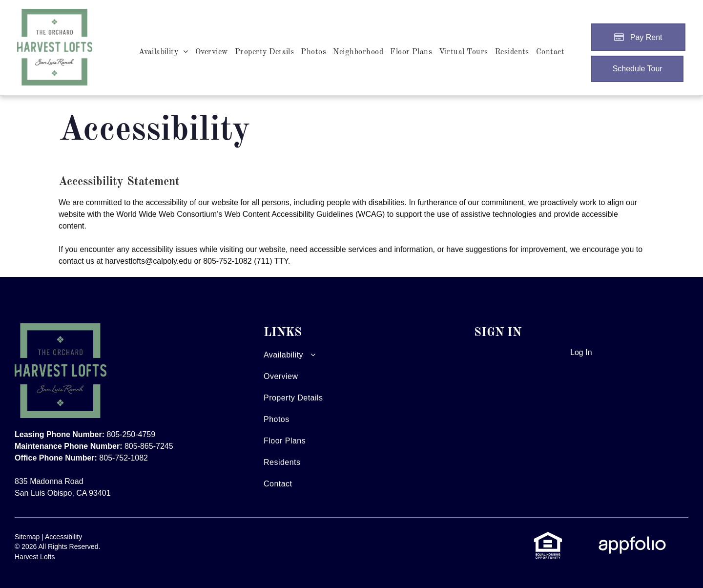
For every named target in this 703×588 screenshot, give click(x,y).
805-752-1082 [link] (227, 261)
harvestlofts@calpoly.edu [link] (148, 261)
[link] (548, 536)
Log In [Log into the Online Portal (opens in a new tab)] (581, 352)
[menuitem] (164, 52)
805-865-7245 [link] (149, 446)
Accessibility (63, 537)
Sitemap (27, 537)
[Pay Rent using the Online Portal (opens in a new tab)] (638, 37)
